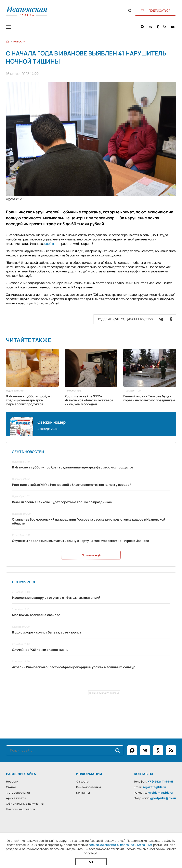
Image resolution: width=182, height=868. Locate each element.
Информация (89, 774)
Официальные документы (25, 804)
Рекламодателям (88, 787)
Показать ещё (91, 555)
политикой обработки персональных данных (120, 845)
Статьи (11, 787)
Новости (19, 42)
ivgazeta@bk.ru (154, 787)
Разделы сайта (21, 774)
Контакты (83, 793)
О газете (82, 782)
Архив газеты (16, 798)
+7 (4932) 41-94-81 (160, 782)
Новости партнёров (20, 809)
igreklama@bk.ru (160, 793)
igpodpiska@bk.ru (163, 798)
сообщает (52, 244)
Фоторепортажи (18, 793)
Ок (91, 862)
